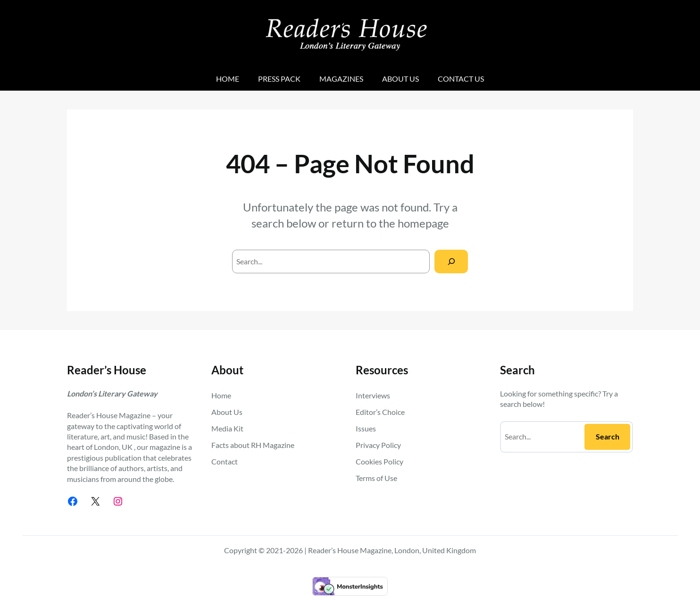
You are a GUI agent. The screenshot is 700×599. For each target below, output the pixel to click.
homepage (423, 223)
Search (608, 436)
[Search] (451, 261)
